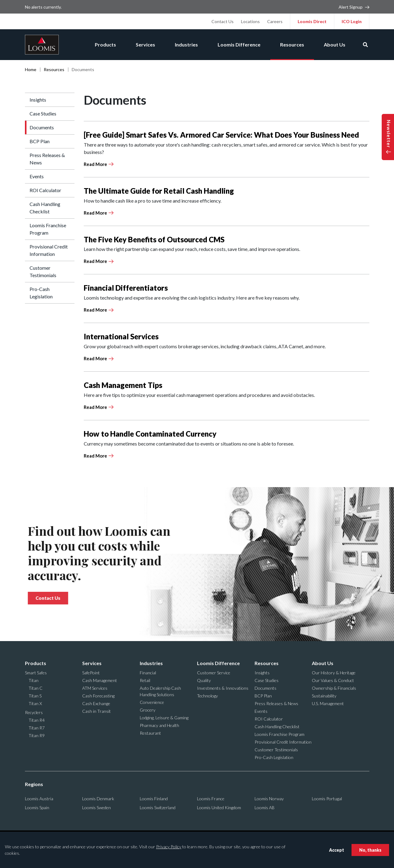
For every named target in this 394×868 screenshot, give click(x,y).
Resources (292, 44)
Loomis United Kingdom (219, 807)
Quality (204, 680)
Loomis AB (265, 807)
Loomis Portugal (327, 799)
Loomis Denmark (98, 799)
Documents (42, 127)
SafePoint (91, 673)
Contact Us (223, 21)
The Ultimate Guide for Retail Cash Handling (159, 191)
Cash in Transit (96, 711)
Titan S (35, 696)
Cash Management (100, 680)
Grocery (148, 710)
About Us (335, 44)
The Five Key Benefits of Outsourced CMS (154, 239)
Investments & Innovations (223, 688)
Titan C (36, 688)
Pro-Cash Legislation (41, 293)
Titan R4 (37, 720)
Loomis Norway (269, 799)
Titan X (35, 703)
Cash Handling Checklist (45, 208)
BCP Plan (40, 141)
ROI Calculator (45, 190)
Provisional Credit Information (49, 250)
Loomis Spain (37, 807)
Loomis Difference (239, 44)
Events (37, 176)
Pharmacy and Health (159, 725)
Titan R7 (37, 728)
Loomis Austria (39, 799)
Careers (275, 21)
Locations (250, 21)
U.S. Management (328, 703)
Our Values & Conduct (333, 680)
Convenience (152, 702)
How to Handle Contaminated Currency (150, 434)
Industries (186, 44)
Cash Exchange (96, 703)
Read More (95, 164)
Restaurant (150, 733)
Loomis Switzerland (158, 807)
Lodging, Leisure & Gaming (164, 718)
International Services (121, 336)
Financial (148, 673)
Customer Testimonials (43, 271)
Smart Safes (36, 673)
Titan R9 (37, 735)
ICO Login (352, 21)
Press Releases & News (47, 159)
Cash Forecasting (98, 696)
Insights (38, 100)
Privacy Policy (169, 847)
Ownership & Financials (334, 688)
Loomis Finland (154, 799)
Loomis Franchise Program (48, 229)
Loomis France (211, 799)
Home (31, 69)
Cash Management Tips (123, 385)
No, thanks (370, 850)
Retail (145, 680)
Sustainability (324, 696)
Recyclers (34, 712)
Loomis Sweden (96, 807)
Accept (337, 850)
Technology (207, 696)
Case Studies (43, 113)
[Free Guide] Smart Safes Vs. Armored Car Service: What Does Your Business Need (221, 135)
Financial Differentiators (126, 288)
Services (145, 44)
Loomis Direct (312, 21)
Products (105, 44)
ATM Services (95, 688)
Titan (34, 680)
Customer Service (214, 673)
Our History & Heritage (334, 673)
